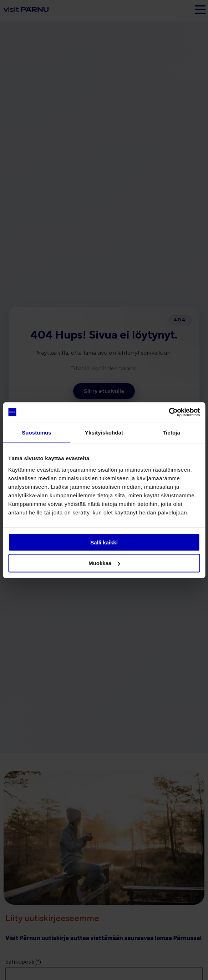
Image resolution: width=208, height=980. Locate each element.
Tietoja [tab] (171, 433)
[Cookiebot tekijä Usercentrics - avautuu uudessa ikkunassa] (169, 412)
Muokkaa (104, 563)
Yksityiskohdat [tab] (104, 433)
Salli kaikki (104, 542)
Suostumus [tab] (37, 433)
